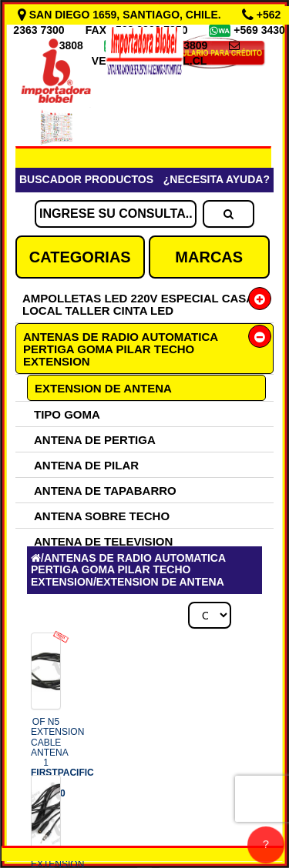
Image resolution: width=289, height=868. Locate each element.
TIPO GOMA (67, 414)
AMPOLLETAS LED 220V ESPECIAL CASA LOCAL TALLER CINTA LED (138, 304)
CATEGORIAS (80, 257)
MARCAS (209, 257)
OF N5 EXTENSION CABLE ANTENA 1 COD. (62, 757)
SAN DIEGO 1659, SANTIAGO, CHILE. (121, 15)
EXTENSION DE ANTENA (103, 388)
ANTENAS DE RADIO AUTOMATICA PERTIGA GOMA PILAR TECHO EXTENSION (121, 349)
